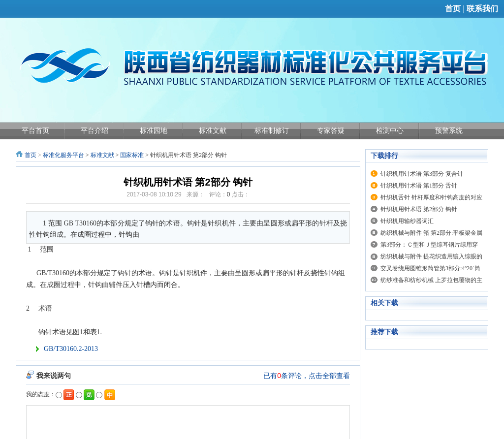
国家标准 (132, 155)
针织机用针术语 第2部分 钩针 (419, 209)
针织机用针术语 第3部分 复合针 (422, 174)
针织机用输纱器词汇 (407, 221)
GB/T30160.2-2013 (71, 349)
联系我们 (482, 9)
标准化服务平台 (63, 155)
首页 (453, 9)
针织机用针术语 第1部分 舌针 (419, 186)
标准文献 (102, 155)
